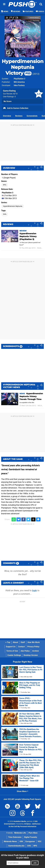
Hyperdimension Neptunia (13, 206)
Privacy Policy (33, 647)
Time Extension (15, 837)
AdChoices (36, 824)
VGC (40, 841)
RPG (5, 185)
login (34, 590)
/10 (15, 94)
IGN (21, 841)
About (15, 642)
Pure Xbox (33, 833)
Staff (23, 642)
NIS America (19, 82)
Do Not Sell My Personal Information (22, 827)
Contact (21, 647)
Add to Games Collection (16, 108)
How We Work (34, 642)
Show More (22, 791)
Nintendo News (10, 841)
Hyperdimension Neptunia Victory (23, 67)
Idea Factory (19, 85)
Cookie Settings (14, 655)
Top (8, 642)
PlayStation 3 (19, 79)
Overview (7, 116)
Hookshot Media (20, 821)
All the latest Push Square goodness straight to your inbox (23, 856)
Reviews (19, 116)
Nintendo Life (20, 833)
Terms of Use (12, 651)
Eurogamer (30, 841)
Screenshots (32, 116)
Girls (5, 214)
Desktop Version (31, 655)
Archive (36, 651)
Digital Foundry (31, 837)
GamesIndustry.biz (16, 846)
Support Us (11, 647)
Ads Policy (25, 651)
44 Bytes (27, 824)
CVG (29, 846)
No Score (8, 101)
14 (14, 240)
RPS (35, 846)
